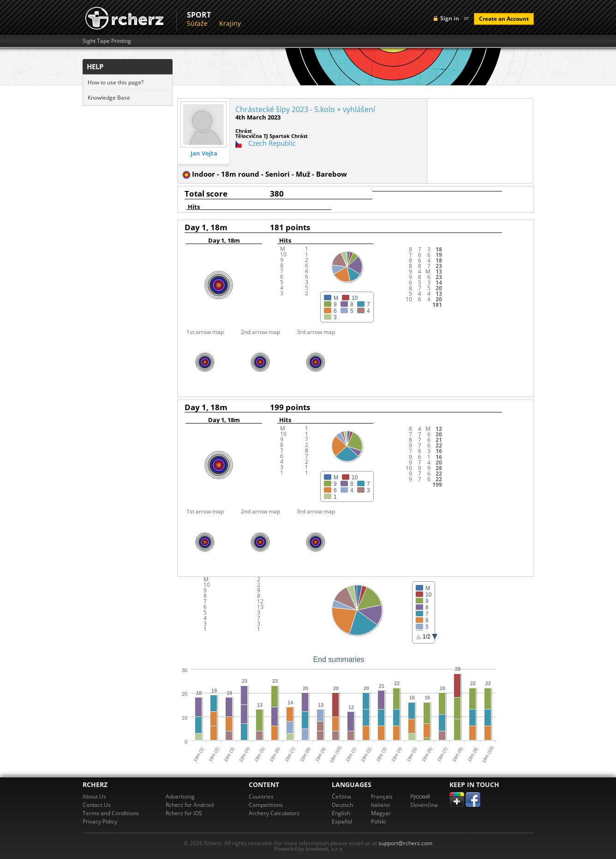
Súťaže (197, 23)
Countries (261, 796)
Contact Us (97, 805)
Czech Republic (272, 143)
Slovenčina (424, 805)
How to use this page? (116, 82)
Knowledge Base (109, 98)
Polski (378, 821)
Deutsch (342, 805)
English (341, 813)
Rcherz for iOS (184, 813)
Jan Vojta (204, 153)
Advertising (180, 796)
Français (382, 796)
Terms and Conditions (111, 813)
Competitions (266, 805)
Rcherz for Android (190, 805)
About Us (94, 796)
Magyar (381, 813)
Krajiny (230, 23)
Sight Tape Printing (107, 41)
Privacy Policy (100, 821)
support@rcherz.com (405, 843)
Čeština (341, 796)
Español (342, 821)
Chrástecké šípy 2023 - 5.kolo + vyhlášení (305, 109)
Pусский (420, 796)
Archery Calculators (274, 813)
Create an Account (504, 19)
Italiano (380, 805)
